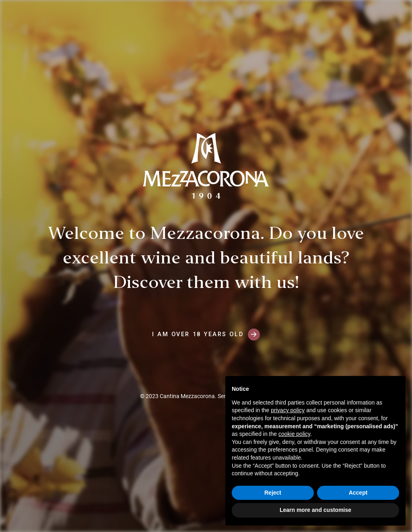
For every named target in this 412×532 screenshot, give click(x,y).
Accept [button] (358, 493)
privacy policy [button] (288, 410)
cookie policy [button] (294, 434)
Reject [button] (273, 493)
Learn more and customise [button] (315, 510)
